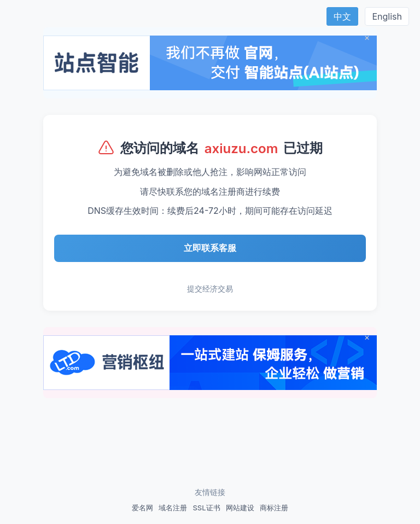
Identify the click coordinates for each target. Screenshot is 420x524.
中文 (342, 16)
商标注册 (274, 508)
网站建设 (240, 508)
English (387, 16)
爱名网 (142, 508)
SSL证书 (206, 508)
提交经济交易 (210, 289)
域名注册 (173, 508)
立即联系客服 (210, 248)
